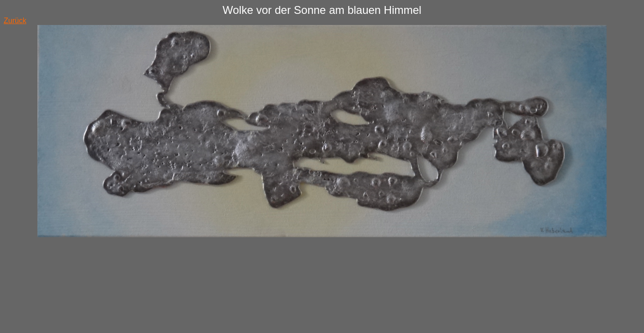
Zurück (15, 21)
